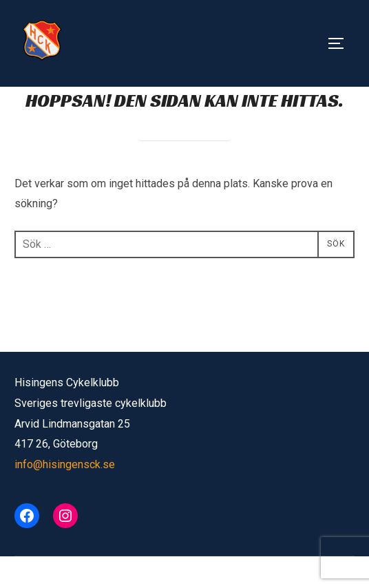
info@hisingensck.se (65, 496)
